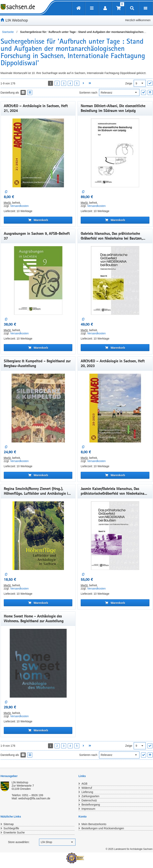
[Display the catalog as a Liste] (30, 92)
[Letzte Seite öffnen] (90, 83)
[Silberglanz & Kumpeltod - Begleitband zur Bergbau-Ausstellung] (38, 408)
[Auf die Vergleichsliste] (6, 192)
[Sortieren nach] (119, 92)
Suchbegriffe (11, 828)
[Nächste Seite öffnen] (83, 83)
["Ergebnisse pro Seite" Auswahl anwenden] (150, 83)
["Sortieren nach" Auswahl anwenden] (144, 92)
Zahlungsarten (90, 796)
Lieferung (87, 792)
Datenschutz (89, 800)
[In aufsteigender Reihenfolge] (150, 92)
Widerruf (87, 788)
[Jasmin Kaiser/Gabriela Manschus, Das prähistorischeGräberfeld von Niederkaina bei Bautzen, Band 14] (115, 536)
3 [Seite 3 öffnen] (64, 83)
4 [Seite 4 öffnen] (70, 83)
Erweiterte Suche (14, 832)
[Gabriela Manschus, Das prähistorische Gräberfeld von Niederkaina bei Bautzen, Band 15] (115, 281)
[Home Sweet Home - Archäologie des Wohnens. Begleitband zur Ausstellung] (38, 663)
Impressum (88, 809)
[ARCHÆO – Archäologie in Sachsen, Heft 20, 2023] (115, 408)
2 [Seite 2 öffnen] (57, 83)
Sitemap (9, 824)
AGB (84, 784)
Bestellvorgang (91, 805)
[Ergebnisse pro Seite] (140, 83)
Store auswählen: (19, 842)
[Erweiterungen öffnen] (146, 8)
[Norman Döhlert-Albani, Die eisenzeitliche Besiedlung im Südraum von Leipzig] (115, 153)
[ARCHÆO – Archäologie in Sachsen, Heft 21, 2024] (38, 153)
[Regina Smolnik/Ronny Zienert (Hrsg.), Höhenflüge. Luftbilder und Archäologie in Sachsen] (38, 536)
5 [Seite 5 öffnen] (77, 83)
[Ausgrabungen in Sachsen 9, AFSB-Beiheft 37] (38, 281)
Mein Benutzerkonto (94, 824)
